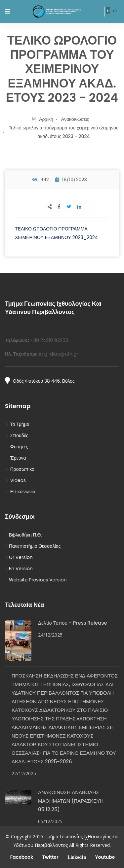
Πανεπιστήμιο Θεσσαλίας (33, 546)
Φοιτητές (17, 447)
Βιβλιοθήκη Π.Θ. (23, 535)
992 (41, 180)
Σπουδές (17, 435)
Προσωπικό (20, 469)
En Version (19, 569)
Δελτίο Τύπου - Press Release (73, 623)
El (108, 10)
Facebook (21, 857)
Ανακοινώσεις (75, 119)
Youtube (104, 857)
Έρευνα (16, 458)
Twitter (50, 857)
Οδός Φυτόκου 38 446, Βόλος (40, 381)
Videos (15, 480)
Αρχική (42, 119)
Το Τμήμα (17, 424)
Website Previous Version (36, 580)
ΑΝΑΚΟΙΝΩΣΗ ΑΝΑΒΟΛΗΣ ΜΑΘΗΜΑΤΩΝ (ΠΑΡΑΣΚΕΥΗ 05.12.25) (71, 801)
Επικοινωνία (20, 492)
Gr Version (19, 557)
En (115, 10)
